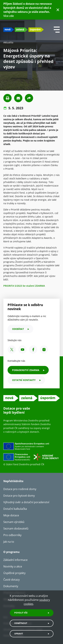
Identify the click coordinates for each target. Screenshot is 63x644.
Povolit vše (21, 613)
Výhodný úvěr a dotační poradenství (26, 502)
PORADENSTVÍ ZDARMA (26, 370)
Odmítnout (21, 623)
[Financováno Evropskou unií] (32, 452)
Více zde (9, 16)
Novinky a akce (13, 566)
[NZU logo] (24, 30)
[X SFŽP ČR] (12, 349)
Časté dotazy (12, 580)
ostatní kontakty (24, 380)
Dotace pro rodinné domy (20, 489)
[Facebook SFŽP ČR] (33, 349)
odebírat (18, 329)
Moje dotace (11, 515)
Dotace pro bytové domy (19, 496)
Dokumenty (11, 586)
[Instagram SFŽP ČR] (44, 349)
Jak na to (9, 542)
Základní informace (15, 560)
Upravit (19, 634)
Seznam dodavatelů (16, 528)
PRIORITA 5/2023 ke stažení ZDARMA (24, 286)
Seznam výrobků (14, 522)
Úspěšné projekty (14, 573)
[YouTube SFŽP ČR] (22, 349)
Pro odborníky (12, 535)
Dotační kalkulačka (15, 509)
